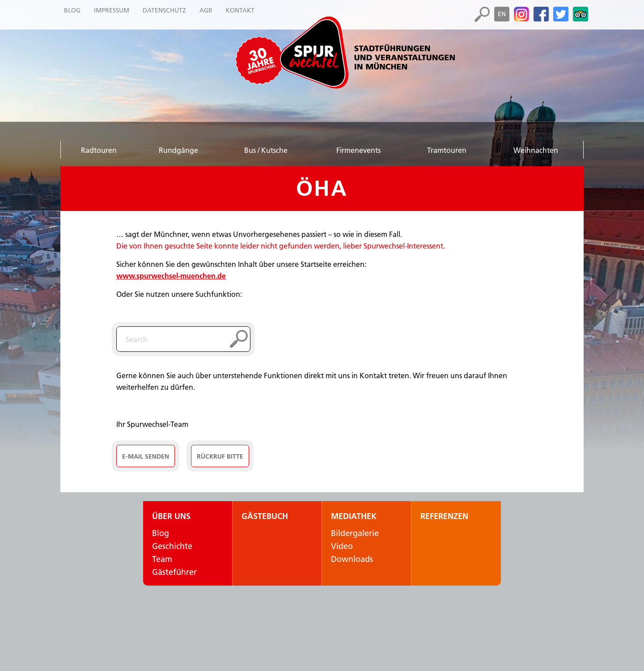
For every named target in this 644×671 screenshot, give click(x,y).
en (502, 14)
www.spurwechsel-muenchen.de (171, 276)
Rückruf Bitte (220, 456)
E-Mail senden (146, 456)
